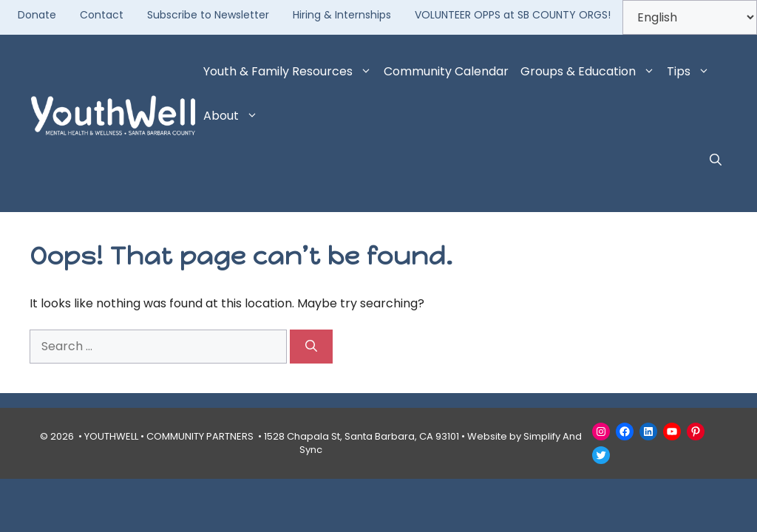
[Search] (311, 347)
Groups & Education (591, 72)
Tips (691, 72)
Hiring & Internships (342, 15)
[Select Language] (690, 17)
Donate (37, 15)
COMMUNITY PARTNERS (200, 436)
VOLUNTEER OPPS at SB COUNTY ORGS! (513, 15)
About (234, 116)
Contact (102, 15)
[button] (716, 160)
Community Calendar (446, 71)
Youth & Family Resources (291, 72)
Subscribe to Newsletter (208, 15)
